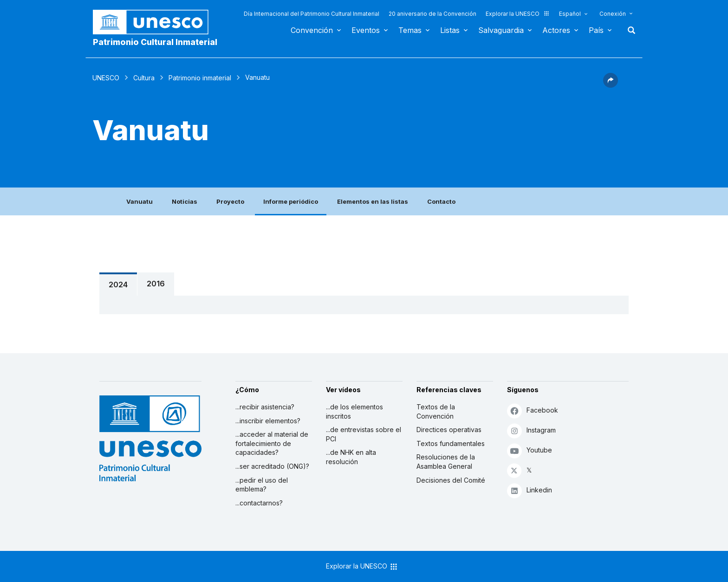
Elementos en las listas (373, 201)
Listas (450, 30)
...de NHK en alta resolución (351, 457)
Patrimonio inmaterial (200, 78)
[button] (611, 85)
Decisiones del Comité (451, 480)
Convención (312, 30)
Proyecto (230, 201)
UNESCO (106, 78)
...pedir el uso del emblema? (262, 485)
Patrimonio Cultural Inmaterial (155, 42)
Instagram (531, 430)
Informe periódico (291, 201)
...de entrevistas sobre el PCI (364, 434)
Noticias (185, 201)
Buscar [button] (629, 30)
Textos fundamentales (451, 443)
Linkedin (530, 490)
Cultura (144, 78)
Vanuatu (140, 201)
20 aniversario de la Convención (432, 14)
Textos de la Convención (436, 411)
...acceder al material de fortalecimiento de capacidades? (272, 443)
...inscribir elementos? (268, 421)
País (596, 30)
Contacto (441, 201)
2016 (156, 284)
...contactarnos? (259, 503)
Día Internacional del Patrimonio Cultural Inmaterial (312, 14)
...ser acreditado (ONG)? (272, 466)
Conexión (613, 14)
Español (570, 14)
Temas (410, 30)
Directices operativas (449, 430)
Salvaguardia (501, 30)
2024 (118, 285)
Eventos (366, 30)
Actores (556, 30)
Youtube (530, 450)
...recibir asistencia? (265, 407)
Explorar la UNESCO (518, 14)
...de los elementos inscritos (354, 411)
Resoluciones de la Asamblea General (446, 462)
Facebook (533, 411)
